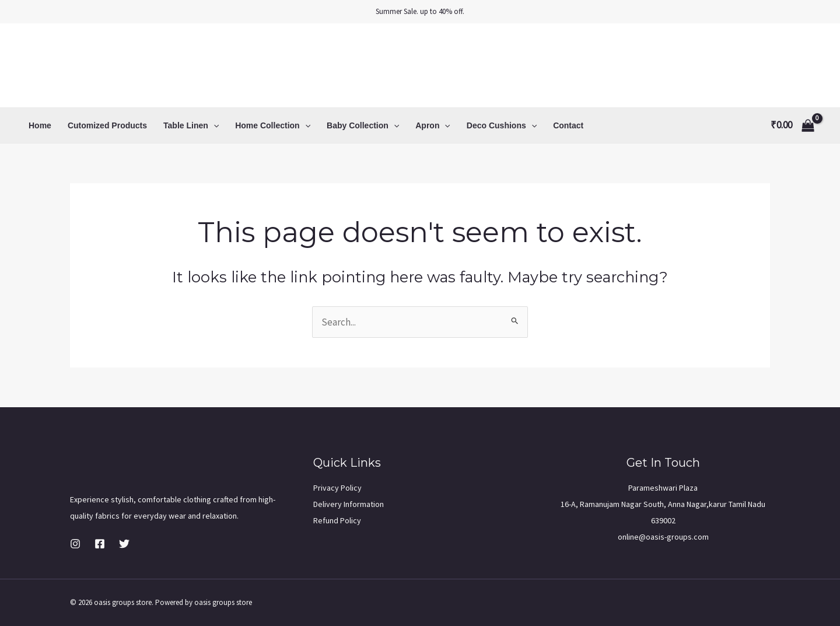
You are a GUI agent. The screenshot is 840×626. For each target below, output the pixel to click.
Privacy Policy (337, 488)
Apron (433, 125)
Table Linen (191, 125)
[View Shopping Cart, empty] (792, 125)
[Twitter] (124, 544)
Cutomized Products (107, 125)
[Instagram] (75, 544)
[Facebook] (100, 544)
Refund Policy (337, 520)
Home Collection (273, 125)
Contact (568, 125)
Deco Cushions (502, 125)
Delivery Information (349, 504)
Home (40, 125)
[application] (213, 125)
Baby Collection (363, 125)
